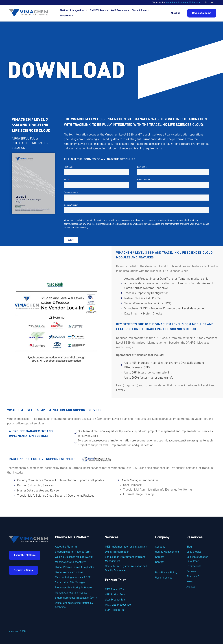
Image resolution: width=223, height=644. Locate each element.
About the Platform (25, 555)
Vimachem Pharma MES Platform (184, 2)
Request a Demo (202, 13)
